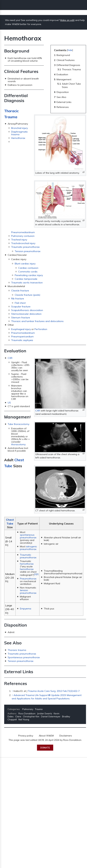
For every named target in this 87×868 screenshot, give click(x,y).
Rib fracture (18, 299)
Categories (14, 709)
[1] (35, 574)
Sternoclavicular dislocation (26, 314)
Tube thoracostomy (18, 424)
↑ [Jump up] (12, 691)
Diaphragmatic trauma (19, 133)
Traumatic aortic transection (27, 283)
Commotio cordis (28, 272)
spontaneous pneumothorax (28, 536)
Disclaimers (66, 736)
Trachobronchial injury (23, 243)
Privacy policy (26, 736)
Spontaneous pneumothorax (24, 657)
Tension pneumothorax (28, 251)
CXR (38, 411)
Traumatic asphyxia (22, 340)
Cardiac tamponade (26, 279)
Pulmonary (28, 709)
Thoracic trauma (17, 650)
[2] (37, 574)
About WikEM (46, 736)
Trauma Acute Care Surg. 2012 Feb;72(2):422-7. (54, 691)
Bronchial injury (19, 128)
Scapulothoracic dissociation (27, 310)
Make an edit (67, 20)
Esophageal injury (21, 329)
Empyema (26, 609)
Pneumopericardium (22, 337)
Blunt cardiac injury (25, 264)
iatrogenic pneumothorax (28, 548)
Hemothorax (18, 138)
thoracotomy (18, 444)
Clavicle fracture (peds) (27, 295)
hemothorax (27, 564)
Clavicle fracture (20, 291)
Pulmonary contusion (23, 236)
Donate (45, 748)
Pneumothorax (28, 579)
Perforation (41, 329)
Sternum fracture (21, 318)
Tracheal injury (19, 240)
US (9, 403)
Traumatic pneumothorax (25, 247)
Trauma (39, 709)
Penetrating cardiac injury (29, 275)
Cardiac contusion (28, 268)
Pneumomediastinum (23, 232)
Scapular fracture (21, 307)
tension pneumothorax (28, 592)
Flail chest (20, 303)
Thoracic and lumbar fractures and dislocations (37, 321)
